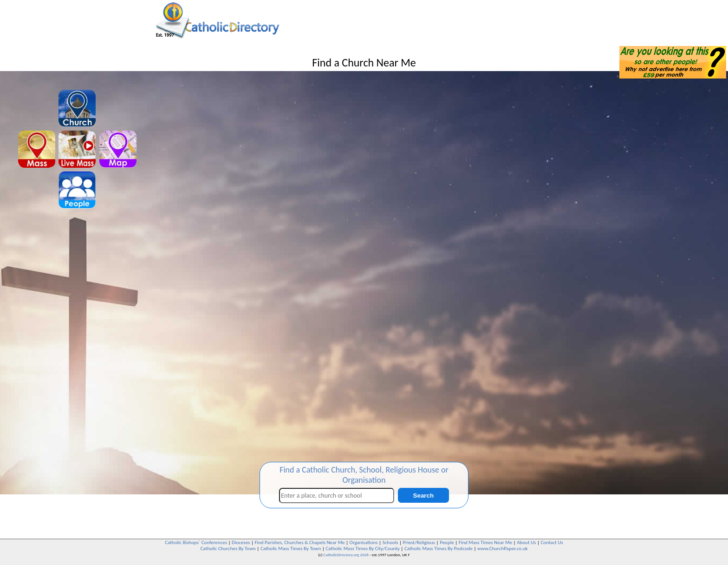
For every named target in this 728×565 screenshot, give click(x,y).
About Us (526, 542)
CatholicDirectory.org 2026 (346, 555)
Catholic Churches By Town (228, 549)
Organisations (364, 542)
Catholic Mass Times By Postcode (439, 549)
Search (423, 496)
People (447, 542)
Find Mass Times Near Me (485, 542)
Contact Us (552, 542)
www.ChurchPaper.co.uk (502, 549)
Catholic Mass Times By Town (291, 549)
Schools (390, 542)
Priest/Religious (419, 542)
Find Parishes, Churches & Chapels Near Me (299, 542)
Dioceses (241, 542)
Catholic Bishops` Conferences (196, 542)
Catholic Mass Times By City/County (363, 549)
